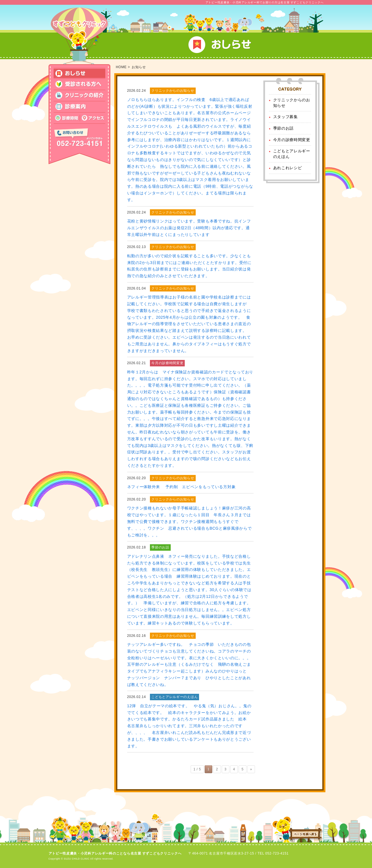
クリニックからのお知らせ (292, 103)
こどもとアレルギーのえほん (292, 154)
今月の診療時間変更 (292, 140)
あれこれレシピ (288, 168)
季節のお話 (284, 128)
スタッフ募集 (286, 117)
